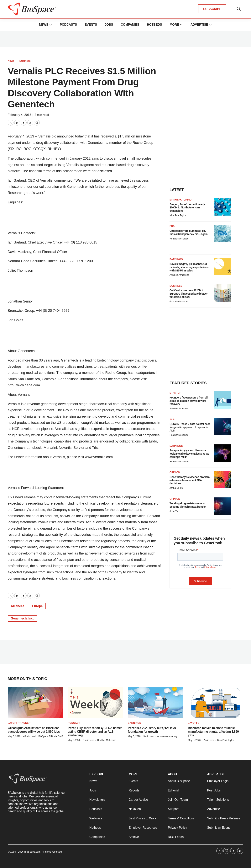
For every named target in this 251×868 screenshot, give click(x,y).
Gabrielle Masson (178, 302)
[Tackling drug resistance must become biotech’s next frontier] (222, 506)
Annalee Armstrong (179, 275)
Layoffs (193, 723)
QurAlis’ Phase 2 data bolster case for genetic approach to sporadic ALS (190, 427)
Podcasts (68, 25)
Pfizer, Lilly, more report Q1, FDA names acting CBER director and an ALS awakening (95, 732)
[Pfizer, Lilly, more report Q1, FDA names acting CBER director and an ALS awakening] (96, 703)
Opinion (175, 472)
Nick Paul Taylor (178, 215)
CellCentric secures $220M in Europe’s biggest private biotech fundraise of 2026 (189, 294)
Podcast (74, 723)
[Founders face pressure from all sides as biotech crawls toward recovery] (222, 400)
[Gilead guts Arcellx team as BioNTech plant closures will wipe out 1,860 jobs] (35, 703)
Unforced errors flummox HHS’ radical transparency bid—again (188, 232)
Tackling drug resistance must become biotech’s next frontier (188, 505)
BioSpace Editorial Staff (50, 736)
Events (91, 25)
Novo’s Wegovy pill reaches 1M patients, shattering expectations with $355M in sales (189, 267)
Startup (175, 393)
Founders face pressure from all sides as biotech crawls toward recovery (189, 401)
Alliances (18, 606)
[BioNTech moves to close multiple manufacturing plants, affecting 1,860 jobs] (216, 703)
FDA (172, 226)
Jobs (109, 25)
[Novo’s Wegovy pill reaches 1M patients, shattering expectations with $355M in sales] (222, 266)
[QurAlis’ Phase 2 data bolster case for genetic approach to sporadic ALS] (222, 427)
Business (25, 61)
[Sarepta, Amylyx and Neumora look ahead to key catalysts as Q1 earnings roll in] (222, 453)
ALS (172, 419)
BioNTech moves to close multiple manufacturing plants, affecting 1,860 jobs (213, 732)
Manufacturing (181, 200)
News (44, 25)
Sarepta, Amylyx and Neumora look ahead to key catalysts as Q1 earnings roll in (189, 454)
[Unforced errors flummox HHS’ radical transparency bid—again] (222, 233)
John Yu (174, 511)
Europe (37, 606)
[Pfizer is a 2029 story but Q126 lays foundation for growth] (156, 703)
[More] (50, 25)
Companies (130, 25)
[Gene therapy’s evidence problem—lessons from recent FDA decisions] (222, 480)
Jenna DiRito (176, 488)
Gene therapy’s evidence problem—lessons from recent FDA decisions (190, 480)
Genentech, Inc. (22, 618)
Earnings (176, 259)
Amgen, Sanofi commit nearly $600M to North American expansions (187, 208)
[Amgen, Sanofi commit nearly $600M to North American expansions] (222, 207)
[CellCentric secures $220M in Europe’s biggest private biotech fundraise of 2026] (222, 293)
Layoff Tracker (19, 723)
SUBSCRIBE (212, 9)
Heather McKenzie (179, 239)
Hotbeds (154, 25)
